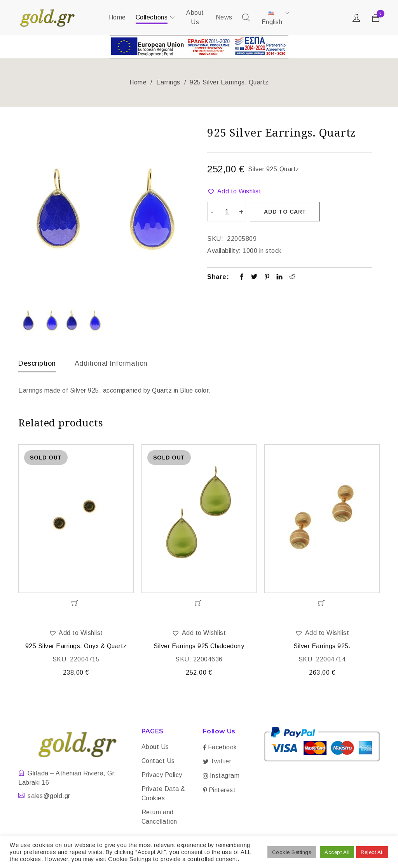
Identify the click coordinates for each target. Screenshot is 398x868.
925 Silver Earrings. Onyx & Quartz (76, 646)
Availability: (224, 251)
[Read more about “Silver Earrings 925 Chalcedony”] (199, 603)
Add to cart (285, 212)
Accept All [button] (337, 852)
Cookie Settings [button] (292, 852)
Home (138, 82)
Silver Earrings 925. (322, 646)
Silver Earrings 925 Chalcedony (199, 646)
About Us (155, 747)
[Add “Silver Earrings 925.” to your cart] (322, 603)
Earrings (168, 82)
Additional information (111, 363)
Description (37, 363)
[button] (234, 191)
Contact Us (158, 761)
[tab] (37, 365)
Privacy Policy (162, 775)
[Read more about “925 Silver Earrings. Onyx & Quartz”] (76, 603)
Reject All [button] (372, 852)
